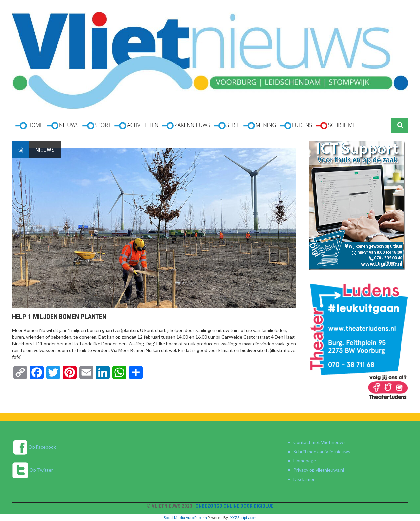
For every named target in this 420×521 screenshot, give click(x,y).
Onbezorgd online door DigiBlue (234, 506)
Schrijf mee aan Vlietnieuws (322, 451)
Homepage (305, 461)
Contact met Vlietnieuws (320, 442)
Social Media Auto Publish (185, 518)
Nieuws (45, 150)
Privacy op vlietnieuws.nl (319, 470)
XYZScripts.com (244, 518)
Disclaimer (304, 479)
